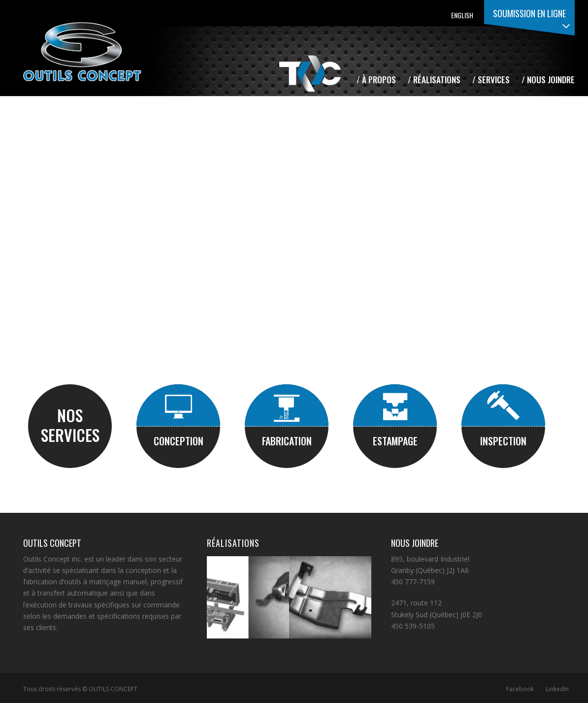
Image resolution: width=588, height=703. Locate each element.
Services (494, 80)
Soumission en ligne (529, 13)
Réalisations (437, 80)
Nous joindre (551, 80)
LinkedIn (557, 689)
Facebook (520, 689)
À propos (379, 80)
